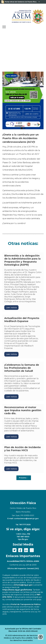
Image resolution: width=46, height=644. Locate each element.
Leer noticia (11, 308)
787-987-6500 (23, 537)
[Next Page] (24, 478)
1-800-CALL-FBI (23, 534)
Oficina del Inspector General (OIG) (23, 568)
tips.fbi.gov (23, 539)
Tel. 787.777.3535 (23, 525)
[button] (4, 27)
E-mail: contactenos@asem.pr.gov (23, 519)
